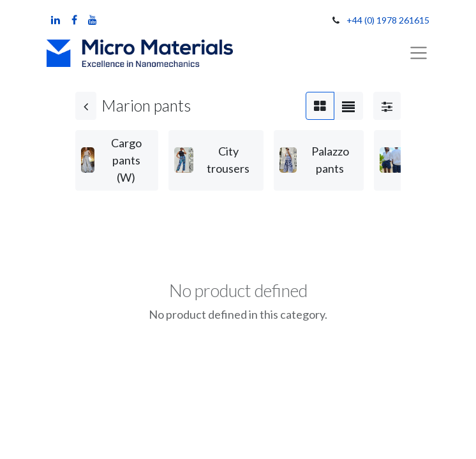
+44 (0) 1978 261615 (388, 20)
